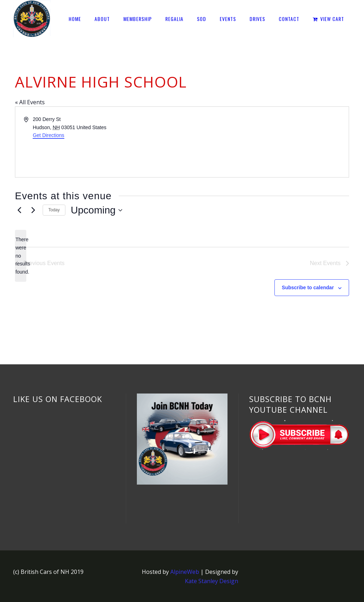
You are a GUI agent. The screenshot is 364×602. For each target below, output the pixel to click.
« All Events (30, 102)
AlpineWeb (185, 572)
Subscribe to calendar (308, 287)
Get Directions (49, 135)
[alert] (21, 256)
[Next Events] (33, 210)
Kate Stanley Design (212, 581)
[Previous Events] (19, 210)
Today (54, 210)
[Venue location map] (265, 142)
